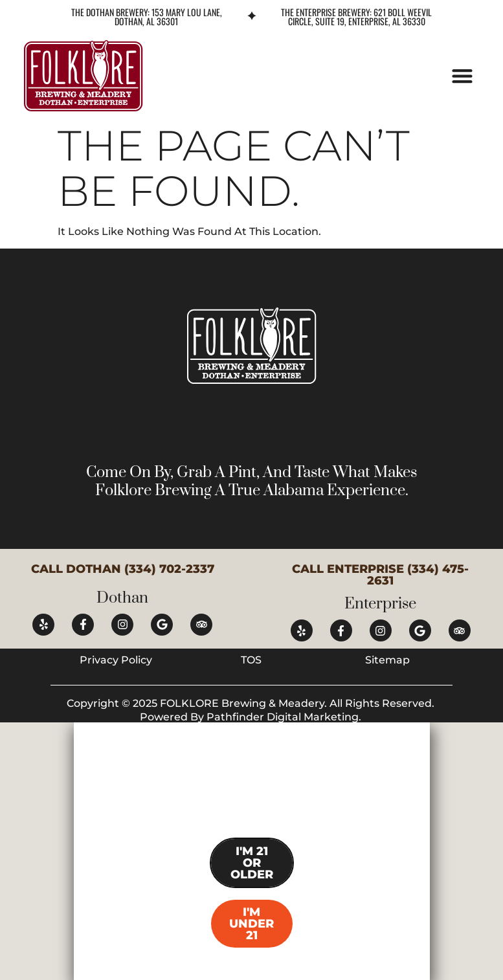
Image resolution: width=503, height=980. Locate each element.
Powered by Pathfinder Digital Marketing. (252, 717)
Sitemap (387, 660)
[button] (463, 75)
